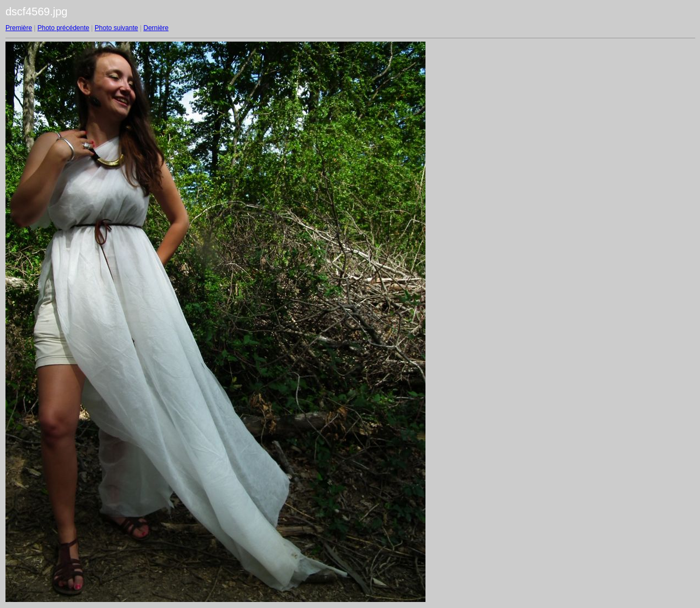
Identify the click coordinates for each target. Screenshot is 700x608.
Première (19, 28)
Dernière (156, 28)
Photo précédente (63, 28)
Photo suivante (116, 28)
